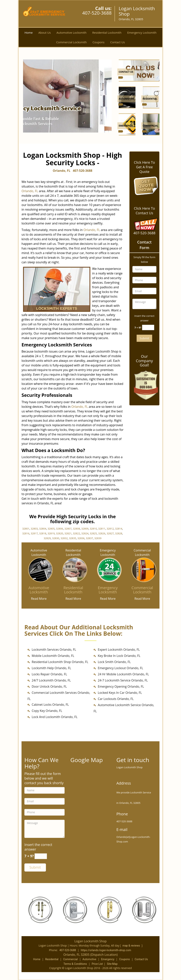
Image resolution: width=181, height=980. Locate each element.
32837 (89, 538)
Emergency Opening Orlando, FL (121, 686)
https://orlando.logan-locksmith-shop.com (106, 950)
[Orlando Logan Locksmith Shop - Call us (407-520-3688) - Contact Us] (126, 72)
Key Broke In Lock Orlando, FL (119, 656)
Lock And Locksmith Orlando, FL (55, 717)
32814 (119, 529)
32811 (102, 529)
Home (28, 33)
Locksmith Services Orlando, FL (54, 650)
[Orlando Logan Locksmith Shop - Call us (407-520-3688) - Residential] (150, 99)
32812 (110, 529)
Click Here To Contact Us (144, 211)
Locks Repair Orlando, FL (49, 674)
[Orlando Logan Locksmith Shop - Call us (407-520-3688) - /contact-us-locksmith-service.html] (140, 70)
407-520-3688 (97, 13)
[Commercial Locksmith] (142, 590)
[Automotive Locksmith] (39, 590)
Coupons (98, 42)
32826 (102, 533)
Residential (52, 959)
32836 (81, 538)
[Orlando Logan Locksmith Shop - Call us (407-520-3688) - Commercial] (150, 126)
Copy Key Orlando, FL (47, 711)
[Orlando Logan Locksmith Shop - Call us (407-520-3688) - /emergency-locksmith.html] (121, 131)
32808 (76, 529)
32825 (93, 533)
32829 (47, 538)
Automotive (89, 959)
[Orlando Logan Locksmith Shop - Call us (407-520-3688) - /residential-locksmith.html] (144, 104)
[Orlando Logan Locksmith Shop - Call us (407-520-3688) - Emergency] (126, 126)
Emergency (108, 959)
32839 (98, 538)
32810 (93, 529)
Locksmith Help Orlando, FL (51, 668)
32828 (119, 533)
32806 (59, 529)
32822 (76, 533)
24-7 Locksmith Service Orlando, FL (123, 680)
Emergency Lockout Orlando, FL (120, 668)
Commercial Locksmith (71, 42)
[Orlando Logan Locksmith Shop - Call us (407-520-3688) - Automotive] (126, 99)
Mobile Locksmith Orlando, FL (53, 656)
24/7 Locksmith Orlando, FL (51, 680)
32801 (26, 529)
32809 (85, 529)
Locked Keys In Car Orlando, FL (120, 693)
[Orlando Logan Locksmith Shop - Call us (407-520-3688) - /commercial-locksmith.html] (144, 131)
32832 (64, 538)
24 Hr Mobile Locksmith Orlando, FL (123, 674)
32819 (51, 533)
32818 (43, 533)
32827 (110, 533)
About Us (45, 33)
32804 (43, 529)
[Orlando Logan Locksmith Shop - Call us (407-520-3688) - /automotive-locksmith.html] (121, 104)
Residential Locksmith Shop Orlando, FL (60, 662)
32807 (68, 529)
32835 (73, 538)
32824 (85, 533)
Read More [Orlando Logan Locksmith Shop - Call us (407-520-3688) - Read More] (39, 599)
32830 (56, 538)
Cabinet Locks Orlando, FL (50, 705)
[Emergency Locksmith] (108, 590)
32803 (34, 529)
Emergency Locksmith (142, 33)
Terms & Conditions (75, 964)
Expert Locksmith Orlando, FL (119, 650)
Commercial (70, 959)
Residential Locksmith (107, 33)
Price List (97, 964)
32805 (51, 529)
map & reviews (131, 946)
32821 (68, 533)
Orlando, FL (62, 171)
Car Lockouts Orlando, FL (116, 699)
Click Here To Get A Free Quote (144, 167)
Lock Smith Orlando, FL (114, 662)
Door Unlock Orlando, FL (49, 686)
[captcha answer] (148, 327)
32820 (59, 533)
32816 (26, 533)
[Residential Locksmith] (73, 590)
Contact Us (118, 42)
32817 (34, 533)
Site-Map (112, 964)
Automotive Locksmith (71, 33)
